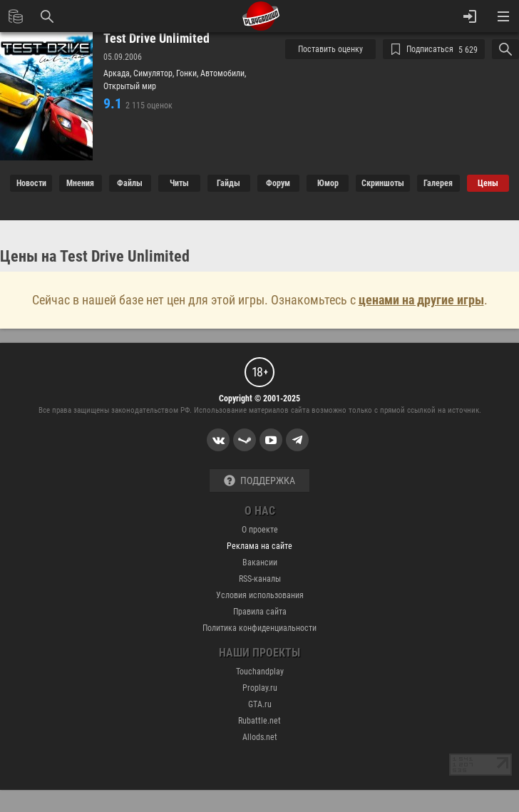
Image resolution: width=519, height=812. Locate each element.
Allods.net (260, 737)
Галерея (438, 183)
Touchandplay (260, 672)
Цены (488, 183)
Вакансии (260, 562)
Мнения (80, 183)
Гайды (228, 183)
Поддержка (259, 481)
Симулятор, (155, 73)
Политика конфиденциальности (259, 628)
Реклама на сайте (259, 546)
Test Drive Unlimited (156, 38)
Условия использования (260, 595)
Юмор (328, 183)
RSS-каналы (260, 579)
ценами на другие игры (421, 300)
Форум (278, 183)
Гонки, (188, 73)
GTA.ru (260, 704)
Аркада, (118, 73)
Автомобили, (223, 73)
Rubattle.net (259, 721)
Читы (179, 183)
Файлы (130, 183)
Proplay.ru (260, 688)
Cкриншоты (383, 183)
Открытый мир (130, 86)
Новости (31, 183)
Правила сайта (260, 612)
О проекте (260, 530)
